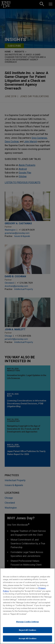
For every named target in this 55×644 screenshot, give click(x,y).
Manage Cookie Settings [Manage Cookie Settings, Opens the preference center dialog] (28, 624)
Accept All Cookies (27, 641)
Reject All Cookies (27, 632)
